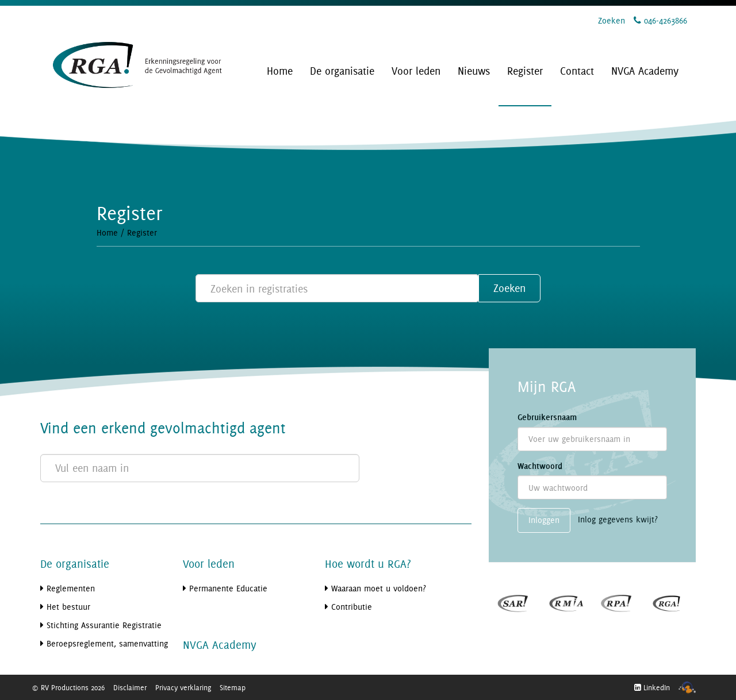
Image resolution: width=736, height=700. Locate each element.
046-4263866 (660, 20)
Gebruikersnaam (547, 417)
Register (142, 232)
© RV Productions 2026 (68, 687)
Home (107, 232)
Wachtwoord (540, 466)
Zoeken (612, 20)
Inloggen (544, 520)
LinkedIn (652, 687)
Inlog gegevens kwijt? (618, 520)
